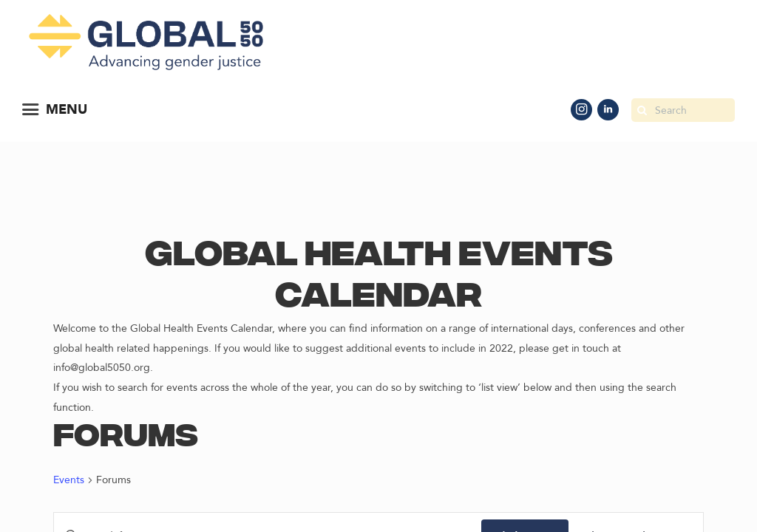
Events (69, 480)
